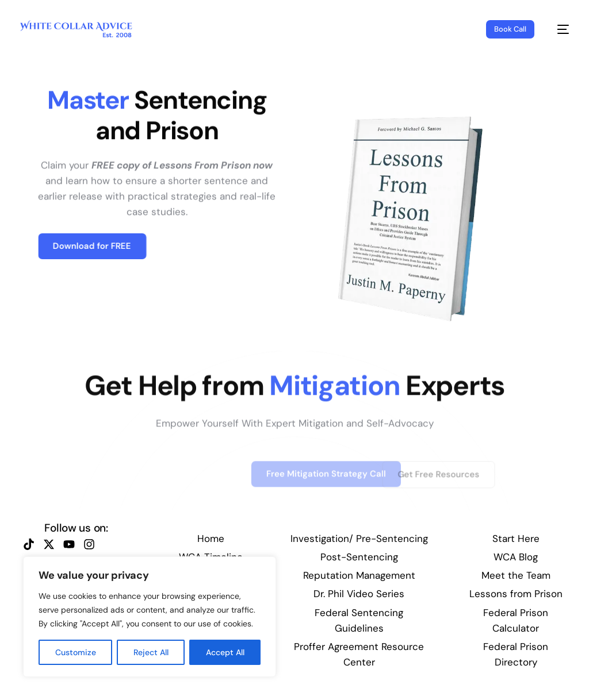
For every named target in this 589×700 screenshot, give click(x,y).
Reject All (151, 652)
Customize (76, 652)
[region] (150, 617)
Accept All (225, 652)
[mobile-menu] (557, 29)
